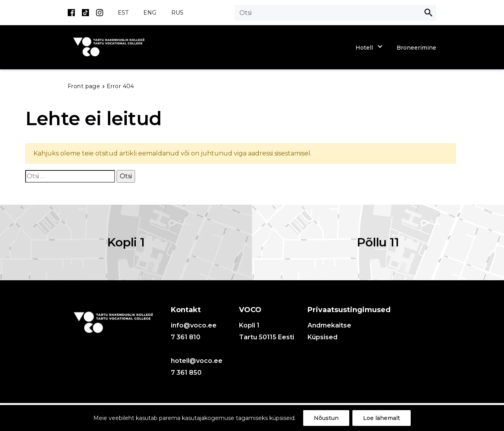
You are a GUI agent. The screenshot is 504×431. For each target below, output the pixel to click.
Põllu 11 (378, 242)
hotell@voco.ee (197, 361)
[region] (252, 418)
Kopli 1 (126, 242)
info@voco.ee (194, 325)
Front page (85, 86)
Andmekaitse (329, 325)
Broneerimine (416, 48)
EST (123, 13)
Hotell (364, 48)
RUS (177, 13)
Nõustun (326, 418)
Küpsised (322, 337)
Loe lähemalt (382, 418)
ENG (150, 13)
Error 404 (120, 86)
